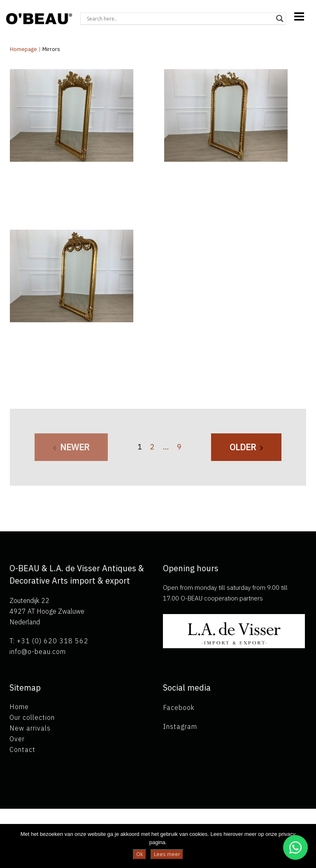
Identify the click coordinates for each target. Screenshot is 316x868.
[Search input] (179, 19)
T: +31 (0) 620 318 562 (49, 641)
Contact (22, 749)
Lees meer (167, 854)
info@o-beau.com (38, 652)
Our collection (32, 717)
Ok (140, 854)
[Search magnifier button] (280, 19)
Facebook (179, 707)
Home (19, 707)
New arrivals (30, 728)
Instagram (180, 726)
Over (17, 739)
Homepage (23, 49)
